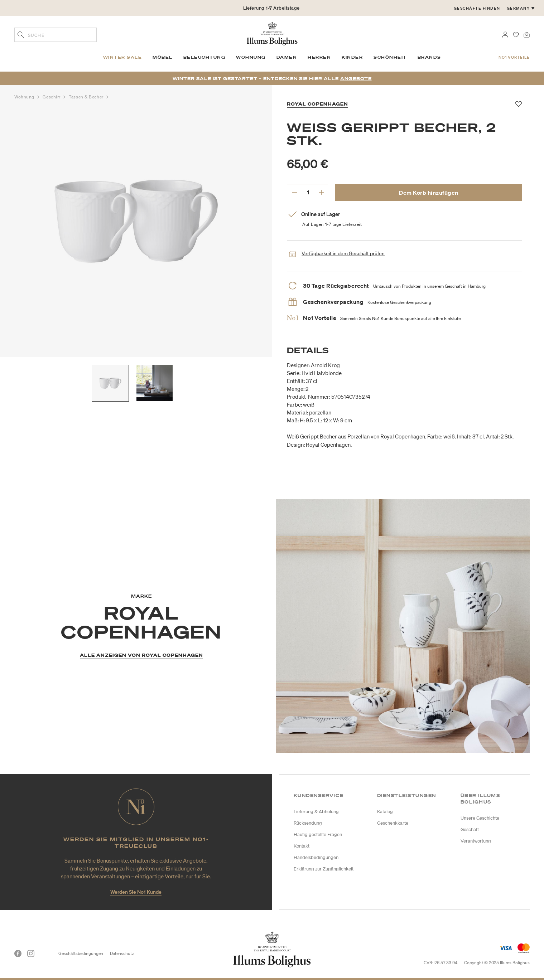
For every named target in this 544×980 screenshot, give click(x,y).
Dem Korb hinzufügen (429, 193)
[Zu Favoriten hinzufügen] (519, 104)
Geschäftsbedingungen (81, 953)
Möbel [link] (163, 57)
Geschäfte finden (477, 8)
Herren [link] (319, 57)
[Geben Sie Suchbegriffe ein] (21, 35)
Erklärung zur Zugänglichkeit (324, 869)
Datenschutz (122, 953)
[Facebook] (18, 954)
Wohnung (25, 97)
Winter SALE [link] (123, 57)
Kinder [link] (352, 57)
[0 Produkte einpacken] (527, 34)
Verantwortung (476, 841)
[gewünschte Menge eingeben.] (308, 192)
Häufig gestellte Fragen (318, 835)
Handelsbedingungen (316, 857)
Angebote (356, 79)
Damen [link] (287, 57)
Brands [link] (429, 57)
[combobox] (56, 35)
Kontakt (302, 846)
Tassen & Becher (87, 97)
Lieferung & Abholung (316, 812)
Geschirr (52, 97)
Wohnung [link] (251, 57)
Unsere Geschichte (480, 818)
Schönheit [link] (390, 57)
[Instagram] (31, 954)
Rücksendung (308, 823)
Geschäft (470, 829)
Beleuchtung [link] (204, 57)
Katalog (385, 812)
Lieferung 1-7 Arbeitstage (271, 8)
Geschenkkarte (393, 823)
